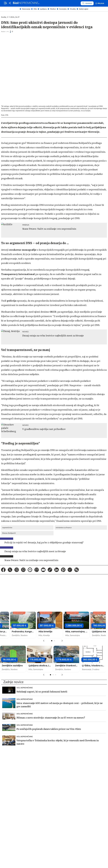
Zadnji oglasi (84, 9)
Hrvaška (73, 9)
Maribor (53, 9)
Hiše (35, 9)
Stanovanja (26, 9)
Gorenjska (63, 9)
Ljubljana (43, 9)
